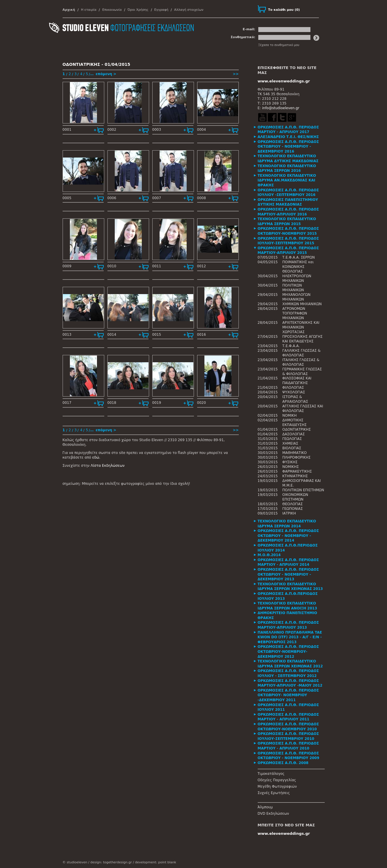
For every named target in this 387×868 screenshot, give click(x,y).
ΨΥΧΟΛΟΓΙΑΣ (294, 392)
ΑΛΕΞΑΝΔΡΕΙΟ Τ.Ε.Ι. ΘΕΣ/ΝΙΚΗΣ (288, 137)
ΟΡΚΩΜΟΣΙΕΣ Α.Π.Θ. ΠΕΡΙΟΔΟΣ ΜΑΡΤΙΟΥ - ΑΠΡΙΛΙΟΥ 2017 (288, 130)
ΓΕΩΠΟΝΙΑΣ (293, 509)
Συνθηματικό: (243, 37)
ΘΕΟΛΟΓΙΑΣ (293, 504)
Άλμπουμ (265, 807)
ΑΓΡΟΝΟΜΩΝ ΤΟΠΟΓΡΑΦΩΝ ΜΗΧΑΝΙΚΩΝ (295, 313)
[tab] (291, 130)
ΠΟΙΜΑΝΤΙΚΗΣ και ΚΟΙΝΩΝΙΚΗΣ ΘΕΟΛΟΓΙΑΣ (298, 267)
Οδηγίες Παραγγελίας (277, 780)
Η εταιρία (89, 10)
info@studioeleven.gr (281, 108)
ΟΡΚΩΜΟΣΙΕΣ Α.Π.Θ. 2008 (283, 763)
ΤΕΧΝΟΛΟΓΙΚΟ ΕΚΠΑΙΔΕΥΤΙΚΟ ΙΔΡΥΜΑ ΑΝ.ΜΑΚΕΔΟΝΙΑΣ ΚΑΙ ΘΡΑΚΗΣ (287, 180)
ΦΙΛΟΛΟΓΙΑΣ (293, 388)
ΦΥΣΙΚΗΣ (290, 462)
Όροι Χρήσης (138, 10)
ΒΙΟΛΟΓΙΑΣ (292, 448)
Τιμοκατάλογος (271, 774)
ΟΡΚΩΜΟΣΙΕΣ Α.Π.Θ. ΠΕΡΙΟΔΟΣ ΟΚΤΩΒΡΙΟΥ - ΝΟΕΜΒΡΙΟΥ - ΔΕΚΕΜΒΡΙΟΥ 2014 (288, 536)
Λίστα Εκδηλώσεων (107, 466)
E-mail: (249, 29)
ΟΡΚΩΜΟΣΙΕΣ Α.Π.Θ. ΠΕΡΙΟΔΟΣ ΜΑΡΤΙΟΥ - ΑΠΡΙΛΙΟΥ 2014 (288, 562)
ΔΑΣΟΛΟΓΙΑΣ (294, 434)
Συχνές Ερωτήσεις (274, 793)
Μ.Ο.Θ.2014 (269, 555)
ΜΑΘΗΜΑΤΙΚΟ (295, 453)
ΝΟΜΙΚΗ (290, 416)
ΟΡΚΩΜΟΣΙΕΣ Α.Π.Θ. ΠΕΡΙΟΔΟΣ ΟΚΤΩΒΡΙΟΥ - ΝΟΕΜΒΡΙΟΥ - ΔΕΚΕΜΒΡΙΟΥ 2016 (288, 147)
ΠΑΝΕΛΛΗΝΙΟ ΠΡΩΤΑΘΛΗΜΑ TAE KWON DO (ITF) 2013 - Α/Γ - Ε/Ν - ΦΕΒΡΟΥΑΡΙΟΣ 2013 (290, 637)
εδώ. (96, 457)
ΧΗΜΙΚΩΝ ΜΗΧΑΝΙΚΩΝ (302, 304)
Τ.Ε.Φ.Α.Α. (291, 346)
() (284, 10)
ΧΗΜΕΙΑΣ (290, 443)
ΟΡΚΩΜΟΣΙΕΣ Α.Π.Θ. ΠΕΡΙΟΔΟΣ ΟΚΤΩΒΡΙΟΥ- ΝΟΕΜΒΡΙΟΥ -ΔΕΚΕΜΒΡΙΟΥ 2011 (288, 695)
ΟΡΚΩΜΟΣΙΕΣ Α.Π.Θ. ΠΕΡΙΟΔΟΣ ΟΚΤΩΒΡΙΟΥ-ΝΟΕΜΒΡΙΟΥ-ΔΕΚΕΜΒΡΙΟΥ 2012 (288, 652)
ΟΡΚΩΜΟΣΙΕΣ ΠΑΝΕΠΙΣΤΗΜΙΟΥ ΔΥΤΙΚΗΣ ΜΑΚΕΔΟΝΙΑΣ (288, 202)
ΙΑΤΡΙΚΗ (289, 513)
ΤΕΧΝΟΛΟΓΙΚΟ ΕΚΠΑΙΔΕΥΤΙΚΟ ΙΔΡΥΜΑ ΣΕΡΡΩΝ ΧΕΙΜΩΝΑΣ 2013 (290, 587)
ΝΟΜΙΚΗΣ (291, 467)
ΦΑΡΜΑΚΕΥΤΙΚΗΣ (297, 471)
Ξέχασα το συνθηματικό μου (279, 45)
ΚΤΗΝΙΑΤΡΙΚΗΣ (295, 476)
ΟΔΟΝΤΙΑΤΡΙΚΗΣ (297, 429)
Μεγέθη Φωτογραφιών (277, 786)
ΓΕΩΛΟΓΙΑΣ (292, 439)
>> (236, 74)
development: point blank (155, 862)
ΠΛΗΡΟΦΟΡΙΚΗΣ (297, 457)
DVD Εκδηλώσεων (273, 814)
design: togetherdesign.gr (111, 862)
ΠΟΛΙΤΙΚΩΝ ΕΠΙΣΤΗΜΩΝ (303, 490)
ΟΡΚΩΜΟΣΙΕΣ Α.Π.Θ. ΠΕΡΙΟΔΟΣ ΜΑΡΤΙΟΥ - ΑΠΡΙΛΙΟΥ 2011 (288, 717)
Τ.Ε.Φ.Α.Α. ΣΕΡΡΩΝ (299, 257)
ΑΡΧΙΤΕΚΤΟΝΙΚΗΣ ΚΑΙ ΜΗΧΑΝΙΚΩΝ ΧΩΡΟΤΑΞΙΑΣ (301, 327)
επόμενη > (106, 74)
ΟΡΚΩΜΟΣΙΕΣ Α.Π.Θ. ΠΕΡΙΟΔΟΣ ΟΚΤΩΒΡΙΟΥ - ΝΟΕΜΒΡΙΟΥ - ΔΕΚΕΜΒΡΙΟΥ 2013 (288, 574)
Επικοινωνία (112, 10)
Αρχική (69, 10)
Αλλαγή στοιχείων (189, 10)
